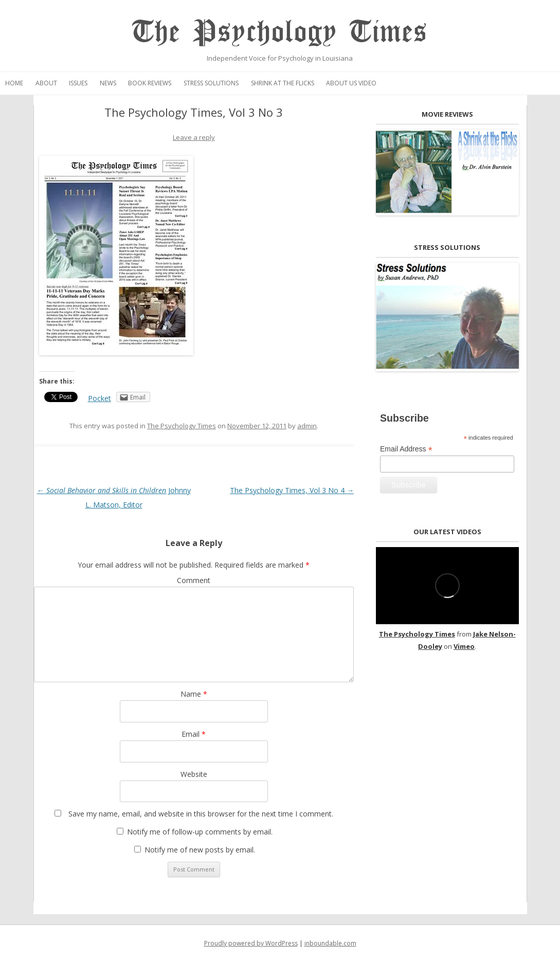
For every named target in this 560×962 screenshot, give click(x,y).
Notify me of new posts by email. (200, 850)
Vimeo (464, 646)
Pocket (100, 398)
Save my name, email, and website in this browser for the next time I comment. (201, 814)
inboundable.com (330, 943)
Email (194, 734)
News (108, 83)
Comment (194, 580)
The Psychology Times (280, 32)
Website (194, 774)
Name (194, 694)
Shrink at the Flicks (283, 83)
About (46, 83)
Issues (78, 83)
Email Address (406, 449)
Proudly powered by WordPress (251, 943)
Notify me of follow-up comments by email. (200, 832)
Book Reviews (150, 83)
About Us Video (351, 83)
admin (307, 426)
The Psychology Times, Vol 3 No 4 (292, 490)
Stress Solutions (211, 83)
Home (14, 83)
